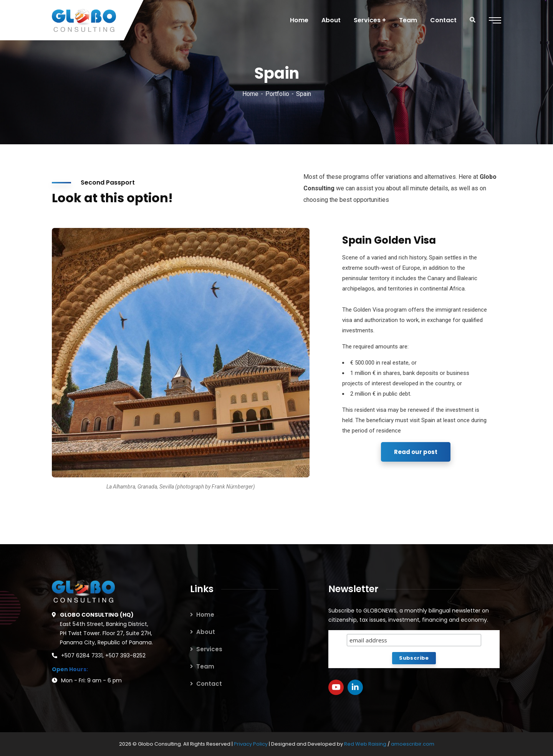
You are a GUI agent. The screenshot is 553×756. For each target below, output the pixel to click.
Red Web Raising (365, 744)
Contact (209, 684)
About (206, 632)
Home (250, 94)
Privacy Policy (251, 744)
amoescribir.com (413, 744)
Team (205, 666)
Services (209, 649)
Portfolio (277, 94)
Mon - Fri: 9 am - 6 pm (91, 680)
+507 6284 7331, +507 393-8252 (103, 655)
